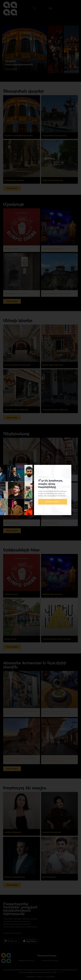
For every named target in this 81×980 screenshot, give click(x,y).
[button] (78, 468)
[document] (40, 490)
